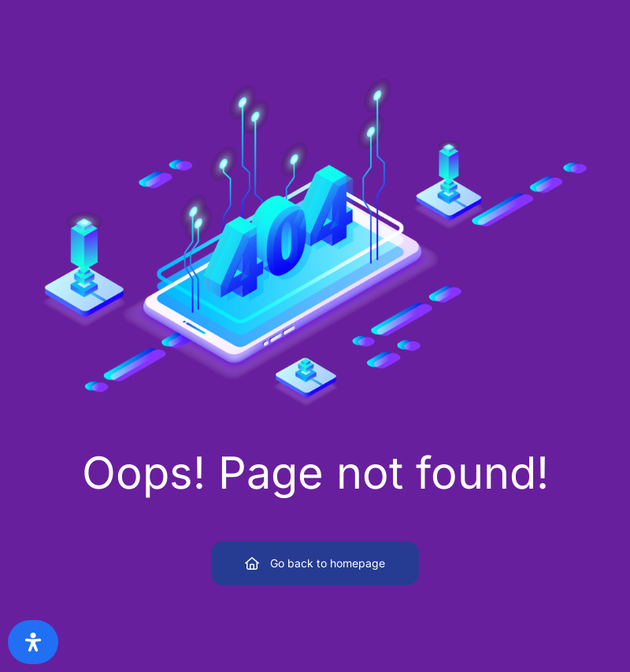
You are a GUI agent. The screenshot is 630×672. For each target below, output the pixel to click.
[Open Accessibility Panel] (33, 642)
